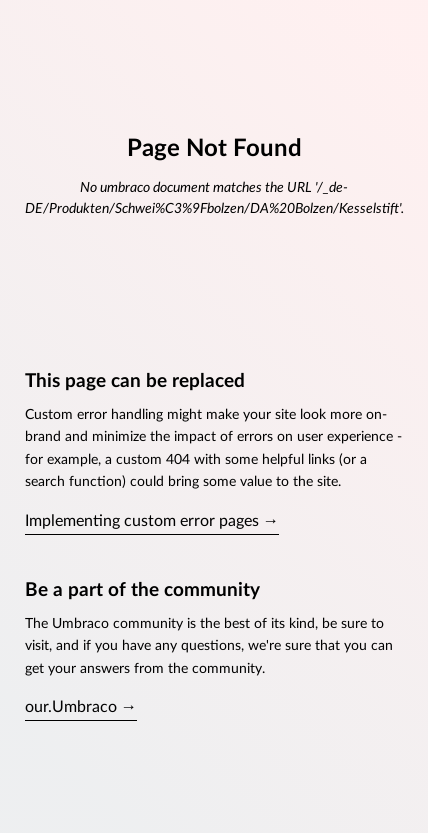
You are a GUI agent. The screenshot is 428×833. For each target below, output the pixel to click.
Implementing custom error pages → (152, 521)
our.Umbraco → (81, 707)
